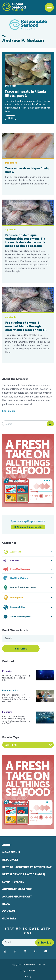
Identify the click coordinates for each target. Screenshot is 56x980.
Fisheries (7, 671)
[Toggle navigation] (49, 7)
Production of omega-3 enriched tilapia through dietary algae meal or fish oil (26, 326)
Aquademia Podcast (17, 897)
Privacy (28, 977)
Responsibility (10, 691)
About (7, 845)
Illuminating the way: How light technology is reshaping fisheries (17, 678)
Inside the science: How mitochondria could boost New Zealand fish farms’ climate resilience (17, 698)
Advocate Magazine (17, 889)
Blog (6, 904)
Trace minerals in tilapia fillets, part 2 (25, 94)
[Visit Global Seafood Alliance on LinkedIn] (38, 951)
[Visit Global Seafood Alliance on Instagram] (7, 951)
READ (11, 118)
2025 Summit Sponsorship (28, 527)
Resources (10, 860)
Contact (9, 911)
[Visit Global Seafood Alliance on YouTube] (48, 951)
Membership (11, 852)
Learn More (9, 411)
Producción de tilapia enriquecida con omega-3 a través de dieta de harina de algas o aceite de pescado (25, 240)
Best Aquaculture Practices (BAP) (27, 867)
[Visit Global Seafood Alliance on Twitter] (27, 951)
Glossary (9, 919)
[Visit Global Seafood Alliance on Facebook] (17, 951)
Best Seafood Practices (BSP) (24, 874)
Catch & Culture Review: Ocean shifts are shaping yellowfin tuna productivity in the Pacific (16, 720)
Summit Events (13, 882)
